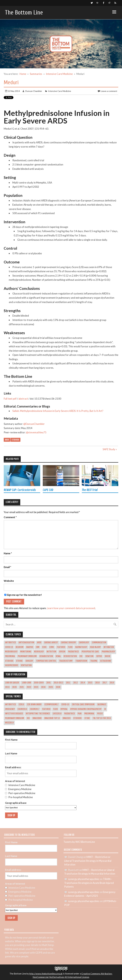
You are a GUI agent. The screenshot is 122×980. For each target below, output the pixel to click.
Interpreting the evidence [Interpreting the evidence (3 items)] (38, 714)
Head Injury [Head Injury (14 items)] (95, 647)
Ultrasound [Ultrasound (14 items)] (106, 661)
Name (8, 553)
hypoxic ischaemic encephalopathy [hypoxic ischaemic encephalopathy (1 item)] (86, 709)
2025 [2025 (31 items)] (51, 687)
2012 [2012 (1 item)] (75, 683)
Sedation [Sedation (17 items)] (89, 656)
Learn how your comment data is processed (71, 608)
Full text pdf (10, 399)
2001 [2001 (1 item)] (49, 683)
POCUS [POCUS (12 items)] (100, 714)
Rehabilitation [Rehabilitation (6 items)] (46, 656)
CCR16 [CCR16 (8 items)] (21, 705)
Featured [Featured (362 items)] (61, 647)
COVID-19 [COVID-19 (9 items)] (65, 705)
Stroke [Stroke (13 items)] (19, 661)
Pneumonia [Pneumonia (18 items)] (10, 656)
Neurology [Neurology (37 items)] (39, 652)
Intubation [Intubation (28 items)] (109, 647)
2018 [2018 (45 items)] (112, 683)
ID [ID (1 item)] (105, 709)
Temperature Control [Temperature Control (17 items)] (46, 661)
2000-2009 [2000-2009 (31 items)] (39, 683)
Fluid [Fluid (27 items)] (70, 647)
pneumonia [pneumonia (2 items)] (89, 714)
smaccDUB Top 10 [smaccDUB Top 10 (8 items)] (52, 718)
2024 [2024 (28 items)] (43, 687)
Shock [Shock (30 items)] (107, 656)
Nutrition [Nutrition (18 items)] (51, 652)
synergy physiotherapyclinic (84, 879)
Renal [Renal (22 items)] (58, 656)
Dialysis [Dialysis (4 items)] (30, 647)
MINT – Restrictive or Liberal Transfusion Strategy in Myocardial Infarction (88, 861)
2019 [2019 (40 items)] (7, 687)
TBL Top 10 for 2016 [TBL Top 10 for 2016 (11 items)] (102, 718)
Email (7, 567)
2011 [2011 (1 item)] (68, 683)
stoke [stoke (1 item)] (87, 718)
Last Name (11, 753)
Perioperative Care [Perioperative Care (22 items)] (90, 652)
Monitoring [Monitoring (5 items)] (26, 652)
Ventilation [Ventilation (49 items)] (26, 665)
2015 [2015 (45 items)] (90, 683)
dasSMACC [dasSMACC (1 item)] (102, 705)
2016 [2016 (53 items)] (97, 683)
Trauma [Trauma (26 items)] (94, 661)
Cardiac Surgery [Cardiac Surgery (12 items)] (68, 643)
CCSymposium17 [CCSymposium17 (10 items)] (51, 705)
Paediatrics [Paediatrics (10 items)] (73, 652)
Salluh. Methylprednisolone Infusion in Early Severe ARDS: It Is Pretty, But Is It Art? (58, 411)
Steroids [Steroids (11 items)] (77, 718)
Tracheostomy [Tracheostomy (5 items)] (66, 661)
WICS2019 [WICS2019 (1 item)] (9, 723)
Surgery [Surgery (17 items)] (29, 661)
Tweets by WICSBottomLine (79, 842)
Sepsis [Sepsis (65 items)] (99, 656)
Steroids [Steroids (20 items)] (9, 661)
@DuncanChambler (34, 424)
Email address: (13, 767)
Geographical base (16, 803)
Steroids (15, 440)
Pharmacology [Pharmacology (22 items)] (108, 652)
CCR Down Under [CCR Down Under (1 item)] (34, 705)
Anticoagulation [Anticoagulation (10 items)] (26, 643)
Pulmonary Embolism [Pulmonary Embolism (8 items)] (15, 718)
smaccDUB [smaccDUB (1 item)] (37, 718)
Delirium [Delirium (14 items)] (20, 647)
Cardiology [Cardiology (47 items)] (84, 643)
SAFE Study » (110, 449)
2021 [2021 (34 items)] (22, 687)
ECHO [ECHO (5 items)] (44, 647)
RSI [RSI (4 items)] (28, 718)
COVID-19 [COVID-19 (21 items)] (9, 647)
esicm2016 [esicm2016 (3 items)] (22, 709)
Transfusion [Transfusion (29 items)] (81, 661)
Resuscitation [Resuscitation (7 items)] (70, 656)
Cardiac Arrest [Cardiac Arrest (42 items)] (51, 643)
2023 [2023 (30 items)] (36, 687)
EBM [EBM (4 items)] (38, 647)
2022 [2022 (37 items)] (29, 687)
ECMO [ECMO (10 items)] (52, 647)
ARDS (7, 440)
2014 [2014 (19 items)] (83, 683)
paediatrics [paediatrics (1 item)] (69, 714)
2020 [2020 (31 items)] (14, 687)
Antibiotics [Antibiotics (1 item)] (10, 705)
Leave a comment (109, 91)
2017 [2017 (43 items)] (105, 683)
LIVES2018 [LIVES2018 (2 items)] (57, 714)
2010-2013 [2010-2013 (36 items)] (58, 683)
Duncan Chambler (34, 91)
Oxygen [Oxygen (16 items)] (62, 652)
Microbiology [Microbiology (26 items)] (11, 652)
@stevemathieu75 (36, 432)
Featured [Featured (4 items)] (46, 709)
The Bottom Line (24, 13)
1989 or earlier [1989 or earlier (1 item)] (12, 683)
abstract (23, 399)
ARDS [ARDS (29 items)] (39, 643)
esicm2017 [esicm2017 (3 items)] (35, 709)
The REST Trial (90, 490)
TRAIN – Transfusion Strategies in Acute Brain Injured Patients (89, 883)
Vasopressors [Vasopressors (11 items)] (12, 665)
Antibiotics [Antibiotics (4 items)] (10, 643)
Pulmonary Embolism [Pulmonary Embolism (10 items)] (27, 656)
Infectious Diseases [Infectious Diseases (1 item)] (14, 714)
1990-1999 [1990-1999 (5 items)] (26, 683)
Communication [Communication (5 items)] (99, 643)
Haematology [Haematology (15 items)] (81, 647)
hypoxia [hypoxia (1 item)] (64, 709)
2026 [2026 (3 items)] (58, 687)
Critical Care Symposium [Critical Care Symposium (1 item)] (83, 705)
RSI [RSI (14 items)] (81, 656)
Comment (10, 517)
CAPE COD (48, 490)
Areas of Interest (15, 781)
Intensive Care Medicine (60, 91)
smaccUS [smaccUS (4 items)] (67, 718)
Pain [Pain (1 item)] (80, 714)
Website (9, 581)
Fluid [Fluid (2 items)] (55, 709)
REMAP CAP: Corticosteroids (20, 490)
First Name (11, 740)
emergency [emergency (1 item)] (10, 709)
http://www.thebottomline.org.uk (46, 974)
